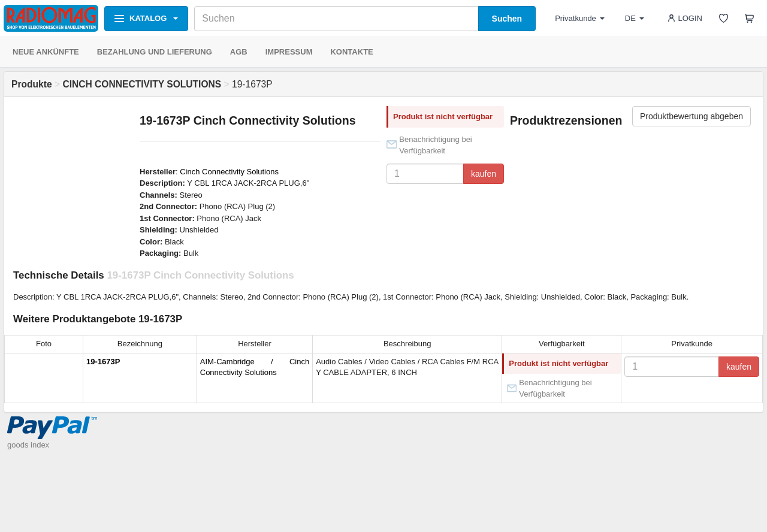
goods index (28, 445)
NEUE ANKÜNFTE (46, 52)
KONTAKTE (351, 52)
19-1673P (103, 362)
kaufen (484, 174)
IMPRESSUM (289, 52)
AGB (239, 52)
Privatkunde (580, 18)
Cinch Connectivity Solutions (229, 172)
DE (635, 18)
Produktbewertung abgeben (691, 116)
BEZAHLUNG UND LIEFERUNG (155, 52)
